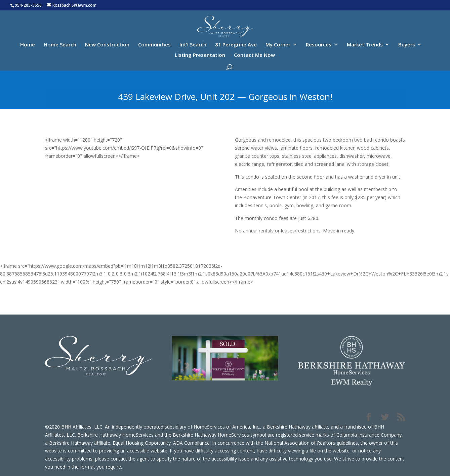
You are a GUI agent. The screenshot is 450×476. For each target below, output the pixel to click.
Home (28, 45)
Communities (154, 45)
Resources (319, 45)
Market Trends (365, 45)
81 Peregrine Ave (236, 45)
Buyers (407, 45)
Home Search (60, 45)
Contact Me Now (254, 55)
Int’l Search (193, 45)
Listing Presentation (200, 55)
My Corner (278, 45)
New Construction (107, 45)
